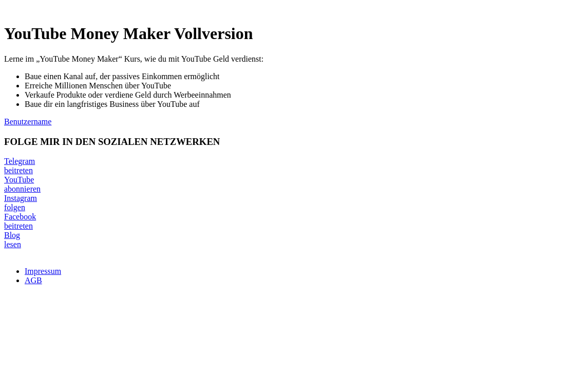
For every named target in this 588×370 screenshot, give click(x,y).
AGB (33, 280)
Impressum (43, 271)
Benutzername (28, 122)
